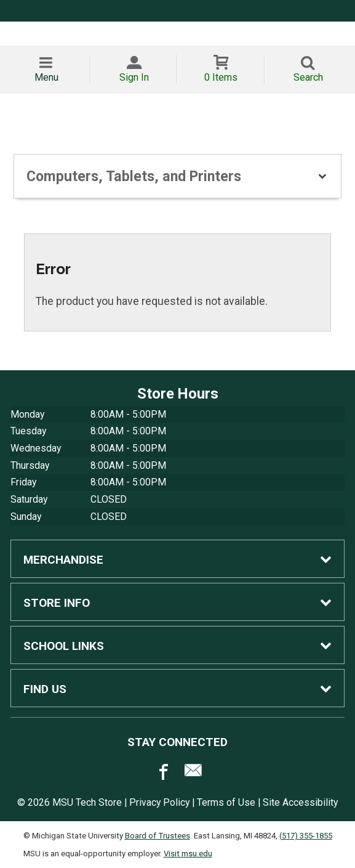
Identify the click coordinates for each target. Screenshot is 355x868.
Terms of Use (226, 802)
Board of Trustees (158, 836)
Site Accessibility (300, 802)
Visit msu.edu (188, 854)
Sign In (134, 77)
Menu (46, 77)
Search (308, 77)
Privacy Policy (159, 802)
